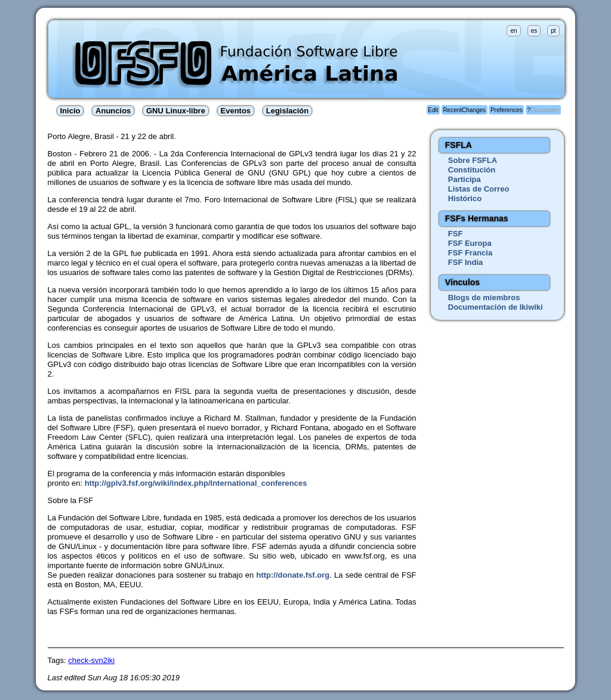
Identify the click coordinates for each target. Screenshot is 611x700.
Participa (465, 179)
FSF (456, 234)
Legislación (288, 111)
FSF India (466, 262)
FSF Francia (470, 253)
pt (553, 31)
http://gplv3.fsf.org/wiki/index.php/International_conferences (196, 483)
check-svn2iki (91, 660)
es (534, 31)
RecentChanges (464, 110)
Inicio (70, 111)
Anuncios (113, 111)
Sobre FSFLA (473, 160)
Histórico (465, 198)
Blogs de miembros (484, 297)
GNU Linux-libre (176, 111)
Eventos (236, 111)
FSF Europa (470, 243)
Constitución (472, 170)
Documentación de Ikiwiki (496, 307)
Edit (433, 110)
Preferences (507, 110)
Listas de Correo (479, 189)
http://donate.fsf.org (293, 575)
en (513, 31)
